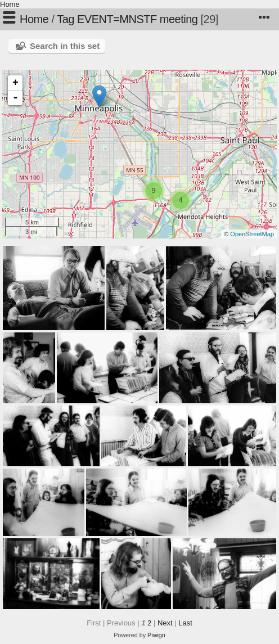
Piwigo (156, 635)
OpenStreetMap (252, 234)
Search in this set (65, 46)
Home (10, 4)
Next (165, 623)
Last (185, 623)
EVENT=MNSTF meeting (137, 19)
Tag (66, 19)
